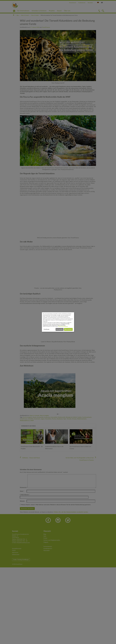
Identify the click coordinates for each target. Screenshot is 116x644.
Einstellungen (47, 329)
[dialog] (58, 322)
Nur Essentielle (59, 329)
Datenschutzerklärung (63, 326)
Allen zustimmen (68, 329)
